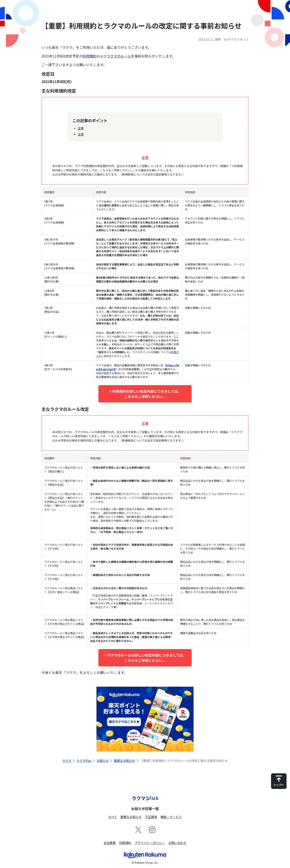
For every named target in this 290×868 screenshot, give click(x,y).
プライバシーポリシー (150, 843)
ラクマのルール (119, 56)
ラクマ (67, 761)
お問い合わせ (177, 843)
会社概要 (110, 843)
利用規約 (90, 56)
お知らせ (103, 761)
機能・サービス (171, 817)
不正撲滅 (151, 817)
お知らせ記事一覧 (145, 809)
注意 (81, 128)
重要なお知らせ (125, 761)
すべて (113, 817)
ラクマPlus (84, 761)
